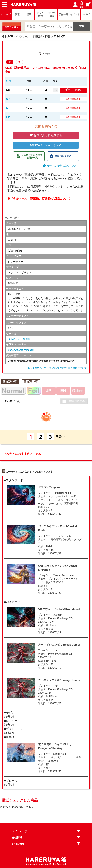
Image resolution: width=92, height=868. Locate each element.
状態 (9, 81)
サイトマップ (20, 831)
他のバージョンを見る (46, 145)
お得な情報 (18, 844)
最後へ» (61, 436)
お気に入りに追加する (46, 135)
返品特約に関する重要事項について (68, 368)
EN (19, 62)
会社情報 (17, 838)
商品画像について (37, 368)
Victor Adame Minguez (21, 350)
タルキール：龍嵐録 (19, 339)
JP (10, 62)
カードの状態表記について (61, 166)
